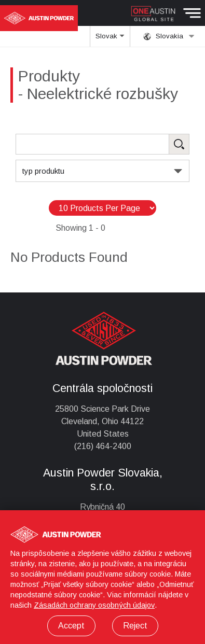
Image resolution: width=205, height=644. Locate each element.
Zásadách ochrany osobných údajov (94, 605)
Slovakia (169, 36)
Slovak (110, 39)
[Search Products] (102, 144)
